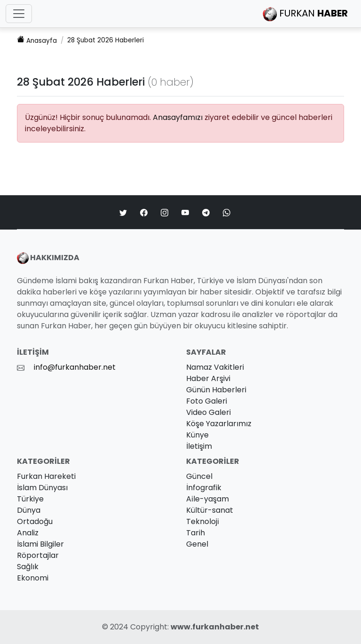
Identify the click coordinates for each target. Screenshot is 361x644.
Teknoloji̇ (203, 521)
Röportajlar (38, 555)
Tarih (196, 533)
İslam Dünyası (42, 488)
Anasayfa (37, 40)
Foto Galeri (207, 401)
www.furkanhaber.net (215, 627)
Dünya (29, 510)
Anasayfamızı (178, 117)
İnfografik (204, 488)
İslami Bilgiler (40, 544)
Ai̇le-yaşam (208, 499)
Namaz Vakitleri (215, 367)
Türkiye (30, 499)
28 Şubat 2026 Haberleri (106, 40)
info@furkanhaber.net (75, 367)
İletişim (199, 446)
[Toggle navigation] (19, 14)
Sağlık (28, 567)
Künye (197, 435)
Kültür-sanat (210, 510)
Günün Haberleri (216, 390)
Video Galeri (208, 412)
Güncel (199, 476)
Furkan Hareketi (46, 476)
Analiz (28, 533)
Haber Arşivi (208, 378)
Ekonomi (33, 578)
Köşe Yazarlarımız (219, 424)
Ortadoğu (35, 521)
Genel (197, 544)
